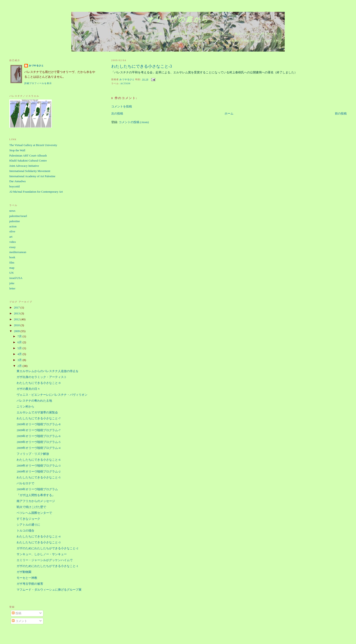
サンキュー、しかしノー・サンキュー (42, 554)
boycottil (15, 186)
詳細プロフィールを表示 (38, 83)
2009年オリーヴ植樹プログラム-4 (38, 448)
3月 (20, 360)
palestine (15, 221)
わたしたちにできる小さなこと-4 (38, 536)
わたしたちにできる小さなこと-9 (38, 383)
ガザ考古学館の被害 (30, 584)
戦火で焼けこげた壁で (31, 507)
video (13, 242)
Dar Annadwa (17, 181)
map (12, 268)
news (12, 211)
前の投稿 (341, 113)
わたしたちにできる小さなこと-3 (38, 542)
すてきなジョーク (28, 519)
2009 (17, 331)
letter (12, 288)
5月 (20, 348)
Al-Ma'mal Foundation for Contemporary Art (36, 192)
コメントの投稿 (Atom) (134, 122)
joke (12, 283)
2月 (20, 366)
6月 (20, 342)
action (125, 83)
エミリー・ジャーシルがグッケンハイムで (45, 560)
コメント (19, 621)
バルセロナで (25, 483)
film (12, 262)
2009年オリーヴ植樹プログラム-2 (38, 471)
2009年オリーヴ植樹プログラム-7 (38, 430)
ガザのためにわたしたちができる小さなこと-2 (47, 548)
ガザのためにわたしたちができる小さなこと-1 (47, 566)
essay (12, 247)
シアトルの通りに (28, 525)
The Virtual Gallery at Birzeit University (33, 145)
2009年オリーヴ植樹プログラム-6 (38, 436)
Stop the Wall (17, 150)
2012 (17, 319)
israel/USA (16, 278)
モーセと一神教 (27, 578)
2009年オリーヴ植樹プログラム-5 (38, 442)
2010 (17, 325)
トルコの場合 (25, 531)
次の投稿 (117, 113)
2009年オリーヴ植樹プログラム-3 (38, 466)
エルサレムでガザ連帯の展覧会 (37, 412)
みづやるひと (36, 66)
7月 (20, 336)
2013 (17, 313)
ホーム (229, 113)
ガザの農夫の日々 (28, 389)
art (11, 237)
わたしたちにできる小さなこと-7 (38, 418)
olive (12, 231)
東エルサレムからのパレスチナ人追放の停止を (48, 371)
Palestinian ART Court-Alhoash (28, 155)
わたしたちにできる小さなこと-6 (38, 460)
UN (11, 273)
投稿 (16, 613)
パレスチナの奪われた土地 (34, 401)
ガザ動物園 (24, 572)
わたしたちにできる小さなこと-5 (38, 477)
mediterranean (18, 252)
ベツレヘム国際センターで (34, 513)
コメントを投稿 (122, 106)
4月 (20, 354)
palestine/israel (18, 216)
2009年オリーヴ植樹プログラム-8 (38, 424)
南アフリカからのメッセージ (36, 501)
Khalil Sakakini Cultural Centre (28, 160)
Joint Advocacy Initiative (24, 166)
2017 (17, 307)
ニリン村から (25, 407)
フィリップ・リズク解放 (33, 454)
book (12, 257)
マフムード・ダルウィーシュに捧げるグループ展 (49, 590)
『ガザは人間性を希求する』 (36, 495)
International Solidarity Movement (30, 171)
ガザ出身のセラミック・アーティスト (42, 377)
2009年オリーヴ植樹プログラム (37, 489)
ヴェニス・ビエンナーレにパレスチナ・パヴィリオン (52, 395)
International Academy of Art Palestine (32, 176)
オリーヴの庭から (178, 19)
